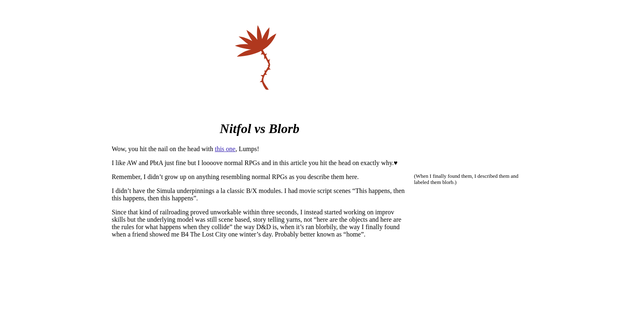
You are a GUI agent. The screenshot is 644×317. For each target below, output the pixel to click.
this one (225, 149)
